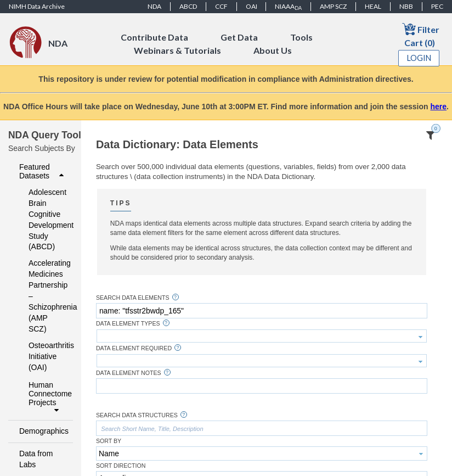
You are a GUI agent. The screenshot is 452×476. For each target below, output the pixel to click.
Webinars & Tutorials (177, 50)
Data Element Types (128, 324)
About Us (273, 50)
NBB (406, 6)
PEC (437, 6)
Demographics (43, 431)
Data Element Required (134, 348)
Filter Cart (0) (421, 35)
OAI (252, 6)
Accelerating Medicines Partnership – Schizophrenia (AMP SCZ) (44, 296)
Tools (301, 37)
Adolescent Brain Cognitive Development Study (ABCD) (44, 220)
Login (419, 58)
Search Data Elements (133, 298)
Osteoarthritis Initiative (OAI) (44, 356)
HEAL (373, 6)
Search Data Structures (137, 415)
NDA (154, 6)
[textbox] (262, 311)
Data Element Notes (129, 373)
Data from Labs (36, 459)
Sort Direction (121, 466)
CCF (221, 6)
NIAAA (288, 7)
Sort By (109, 441)
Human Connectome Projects (48, 397)
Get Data (239, 37)
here (438, 107)
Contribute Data (154, 37)
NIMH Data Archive (37, 6)
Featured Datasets (43, 171)
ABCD (188, 6)
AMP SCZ (333, 6)
